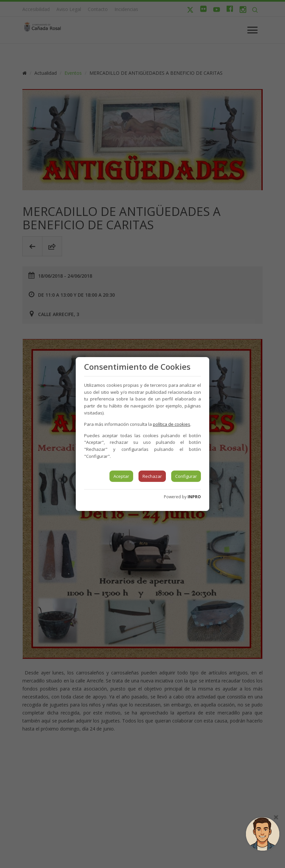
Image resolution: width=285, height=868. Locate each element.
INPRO (194, 497)
